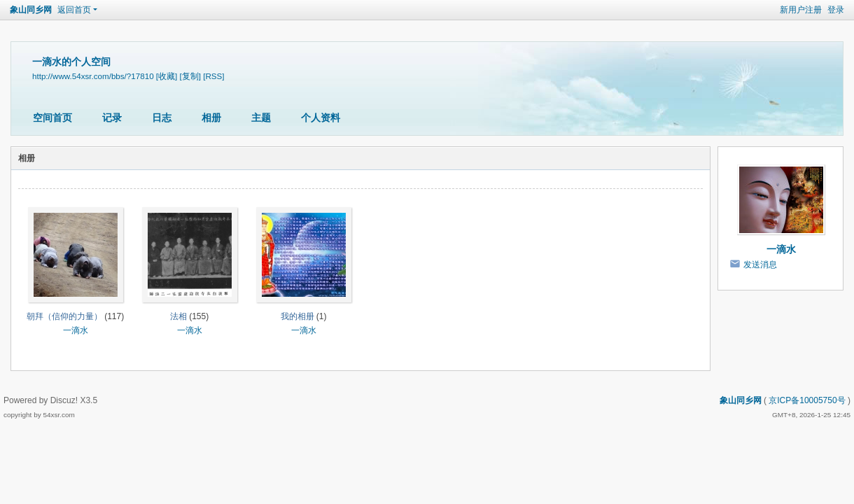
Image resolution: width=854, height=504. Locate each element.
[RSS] (213, 76)
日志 (162, 118)
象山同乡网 (31, 10)
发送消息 (760, 265)
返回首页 (74, 10)
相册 (211, 118)
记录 (112, 118)
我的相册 (297, 316)
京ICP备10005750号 (807, 400)
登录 (836, 10)
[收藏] (167, 76)
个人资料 (321, 118)
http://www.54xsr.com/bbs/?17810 (93, 76)
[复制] (190, 76)
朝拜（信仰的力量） (64, 316)
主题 (261, 118)
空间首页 (52, 118)
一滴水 (76, 330)
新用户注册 (801, 10)
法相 (178, 316)
